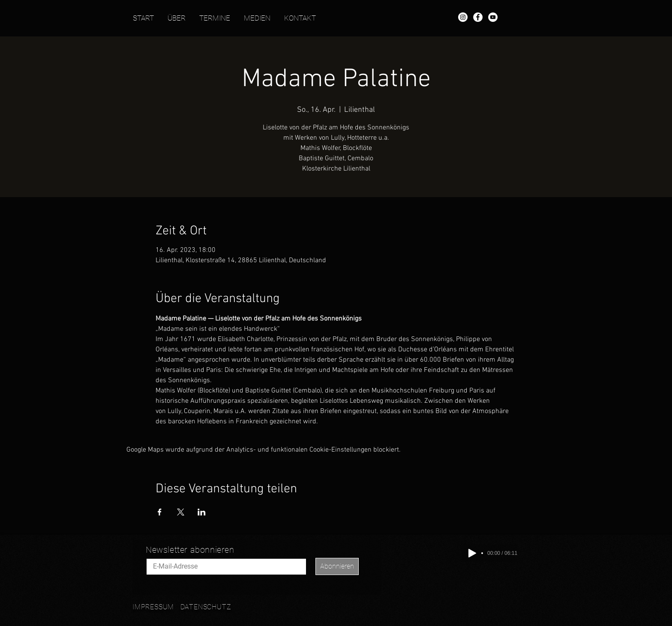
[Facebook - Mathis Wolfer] (478, 17)
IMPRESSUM (153, 607)
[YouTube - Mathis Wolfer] (493, 17)
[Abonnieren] (337, 566)
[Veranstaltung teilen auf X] (181, 512)
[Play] (472, 553)
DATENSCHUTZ (206, 607)
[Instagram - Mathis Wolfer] (463, 17)
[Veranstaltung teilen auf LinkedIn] (202, 512)
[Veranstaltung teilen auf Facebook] (160, 512)
